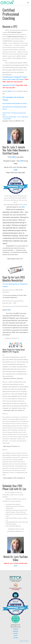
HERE (22, 161)
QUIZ (9, 91)
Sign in (22, 641)
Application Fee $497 (9, 85)
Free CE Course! (7, 113)
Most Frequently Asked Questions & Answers (15, 104)
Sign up (27, 641)
